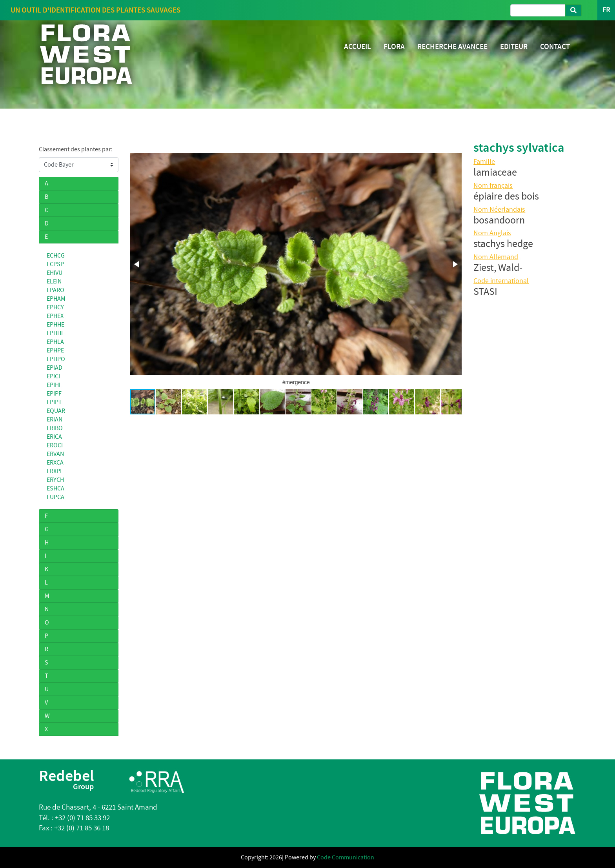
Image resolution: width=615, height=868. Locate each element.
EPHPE (55, 350)
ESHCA (55, 488)
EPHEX (55, 316)
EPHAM (56, 299)
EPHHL (55, 333)
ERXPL (55, 471)
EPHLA (55, 342)
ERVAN (55, 454)
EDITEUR (514, 46)
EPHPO (56, 359)
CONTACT (555, 46)
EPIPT (54, 402)
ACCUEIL (358, 46)
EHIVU (55, 273)
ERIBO (55, 428)
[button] (137, 264)
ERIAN (55, 419)
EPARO (55, 290)
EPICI (53, 376)
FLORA (394, 46)
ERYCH (55, 480)
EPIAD (55, 368)
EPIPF (54, 394)
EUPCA (55, 497)
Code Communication (346, 857)
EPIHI (54, 385)
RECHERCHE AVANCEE (452, 46)
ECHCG (56, 256)
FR (606, 10)
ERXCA (55, 463)
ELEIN (54, 281)
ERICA (54, 437)
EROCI (55, 445)
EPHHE (55, 325)
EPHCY (55, 307)
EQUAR (56, 411)
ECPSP (55, 264)
